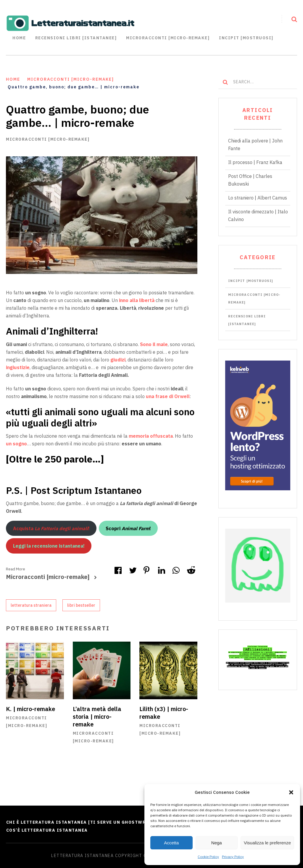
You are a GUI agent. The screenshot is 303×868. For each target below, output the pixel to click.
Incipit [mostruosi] (246, 38)
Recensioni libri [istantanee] (76, 38)
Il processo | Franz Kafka (255, 162)
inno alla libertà (137, 300)
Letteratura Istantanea (82, 856)
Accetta (171, 843)
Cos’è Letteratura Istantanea (47, 830)
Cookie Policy (208, 857)
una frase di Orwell (168, 396)
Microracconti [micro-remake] (48, 139)
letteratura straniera (31, 605)
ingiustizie (18, 367)
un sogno (16, 444)
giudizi (117, 359)
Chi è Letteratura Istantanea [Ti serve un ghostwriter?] (84, 822)
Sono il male (154, 344)
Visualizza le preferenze (267, 843)
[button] (291, 792)
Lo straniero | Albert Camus (258, 197)
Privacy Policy (233, 857)
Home (19, 38)
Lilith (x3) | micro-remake (164, 713)
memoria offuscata (151, 436)
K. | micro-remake (31, 709)
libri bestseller (81, 605)
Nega (217, 843)
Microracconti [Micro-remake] (168, 38)
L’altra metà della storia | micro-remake (97, 717)
